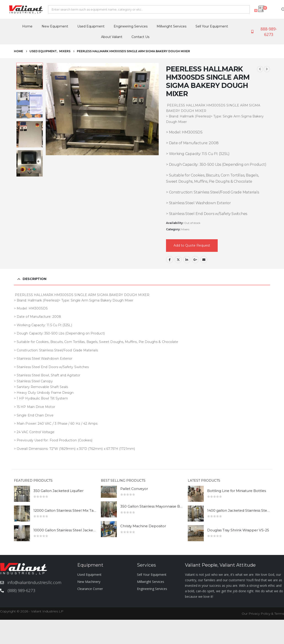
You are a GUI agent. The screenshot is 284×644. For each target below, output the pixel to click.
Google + (195, 260)
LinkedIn (187, 260)
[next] (267, 69)
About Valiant (112, 37)
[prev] (260, 69)
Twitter (178, 260)
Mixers (185, 229)
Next (30, 173)
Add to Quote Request (192, 245)
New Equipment (55, 26)
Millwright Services (171, 26)
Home (27, 26)
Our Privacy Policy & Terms (263, 614)
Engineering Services (131, 26)
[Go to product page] (22, 494)
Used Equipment (91, 26)
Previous (30, 66)
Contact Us (140, 37)
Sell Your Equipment (212, 26)
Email (204, 260)
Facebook (170, 260)
